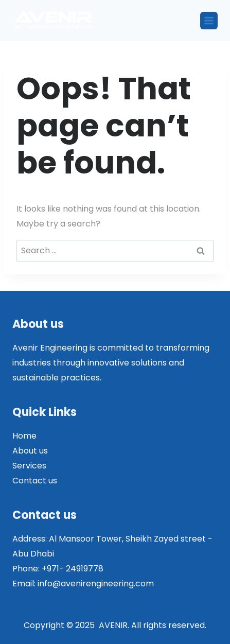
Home (24, 436)
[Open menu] (209, 21)
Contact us (35, 481)
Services (29, 466)
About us (30, 451)
